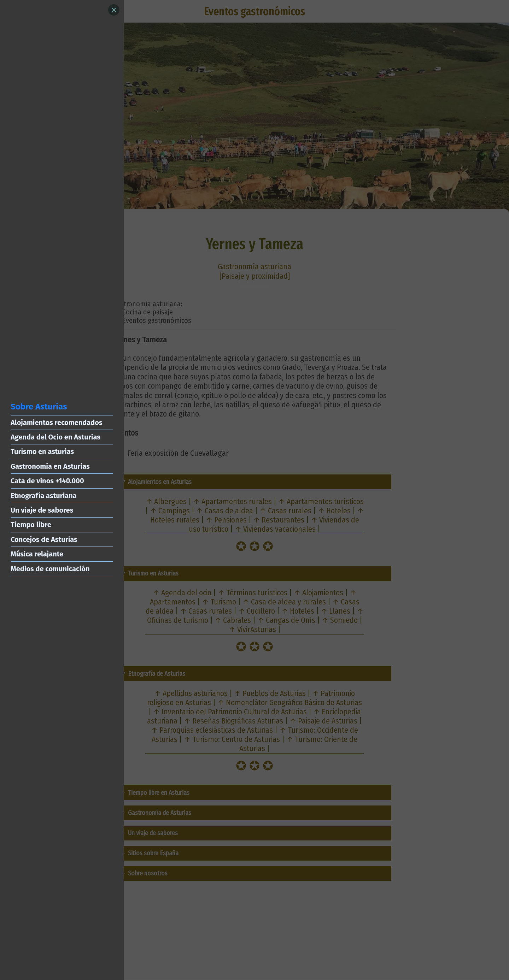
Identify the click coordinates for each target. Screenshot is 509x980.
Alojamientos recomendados (57, 423)
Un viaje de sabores (42, 510)
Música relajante (37, 554)
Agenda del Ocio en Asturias (55, 437)
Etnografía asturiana (44, 496)
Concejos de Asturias (44, 539)
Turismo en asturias (42, 451)
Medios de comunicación (50, 569)
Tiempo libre (31, 525)
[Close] (114, 10)
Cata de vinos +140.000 (47, 481)
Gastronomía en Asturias (50, 466)
